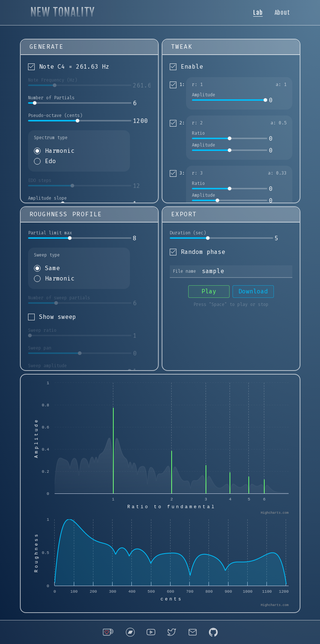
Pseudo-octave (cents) (55, 116)
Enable (192, 67)
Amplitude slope (47, 198)
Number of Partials (51, 98)
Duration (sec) (188, 233)
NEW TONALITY (63, 12)
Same (52, 268)
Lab (258, 13)
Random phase (203, 252)
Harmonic (60, 151)
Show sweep (58, 317)
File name (184, 271)
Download (253, 291)
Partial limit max (50, 233)
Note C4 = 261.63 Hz (74, 67)
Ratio (198, 133)
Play (209, 291)
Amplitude (204, 95)
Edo (51, 161)
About (282, 13)
